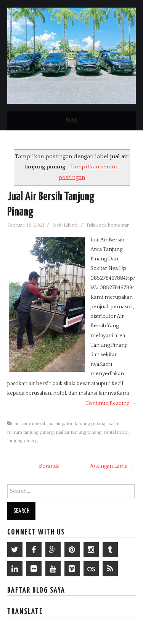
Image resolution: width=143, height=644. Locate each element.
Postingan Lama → (112, 466)
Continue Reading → (111, 403)
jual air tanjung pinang (79, 432)
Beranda (49, 466)
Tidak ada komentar (108, 225)
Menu (72, 121)
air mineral (34, 424)
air (18, 424)
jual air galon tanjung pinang (76, 424)
